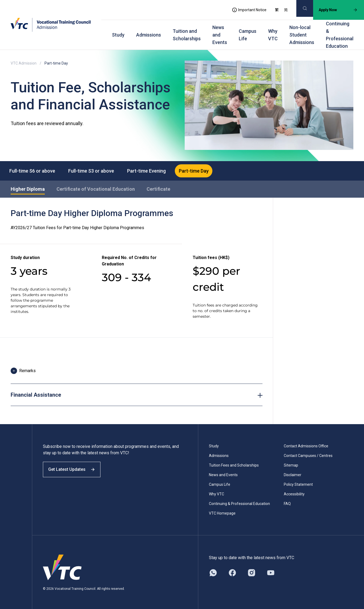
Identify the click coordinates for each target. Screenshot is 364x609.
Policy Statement (298, 485)
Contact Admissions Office (306, 447)
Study (118, 35)
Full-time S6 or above (34, 171)
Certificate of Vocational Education (96, 190)
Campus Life (248, 35)
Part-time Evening (154, 171)
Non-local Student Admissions (302, 35)
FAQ (287, 505)
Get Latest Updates (75, 475)
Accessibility (294, 495)
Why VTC (273, 35)
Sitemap (291, 466)
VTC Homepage (222, 514)
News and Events (220, 35)
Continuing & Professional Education (340, 35)
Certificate (158, 190)
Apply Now (334, 10)
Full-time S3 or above (95, 171)
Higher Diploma (28, 190)
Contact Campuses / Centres (308, 457)
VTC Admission (24, 63)
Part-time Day (204, 171)
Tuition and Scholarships (187, 35)
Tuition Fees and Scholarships (234, 466)
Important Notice (245, 10)
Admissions (149, 35)
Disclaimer (293, 476)
